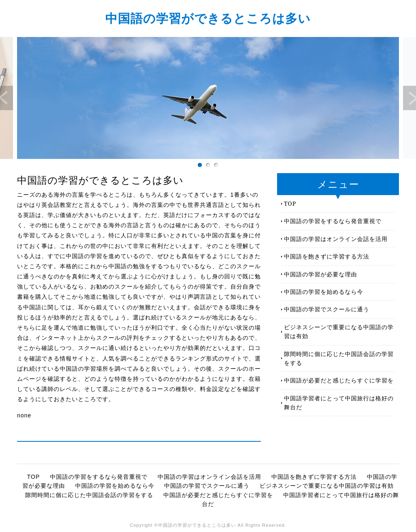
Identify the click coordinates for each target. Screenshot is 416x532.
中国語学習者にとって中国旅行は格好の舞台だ (339, 403)
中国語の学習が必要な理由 (321, 274)
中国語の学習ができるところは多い (208, 18)
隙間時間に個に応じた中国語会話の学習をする (339, 358)
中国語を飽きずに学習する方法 (327, 256)
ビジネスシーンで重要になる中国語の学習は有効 (339, 331)
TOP (290, 203)
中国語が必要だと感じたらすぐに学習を (339, 380)
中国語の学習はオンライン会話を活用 (336, 239)
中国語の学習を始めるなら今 (324, 292)
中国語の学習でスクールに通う (327, 309)
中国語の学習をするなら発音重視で (333, 221)
